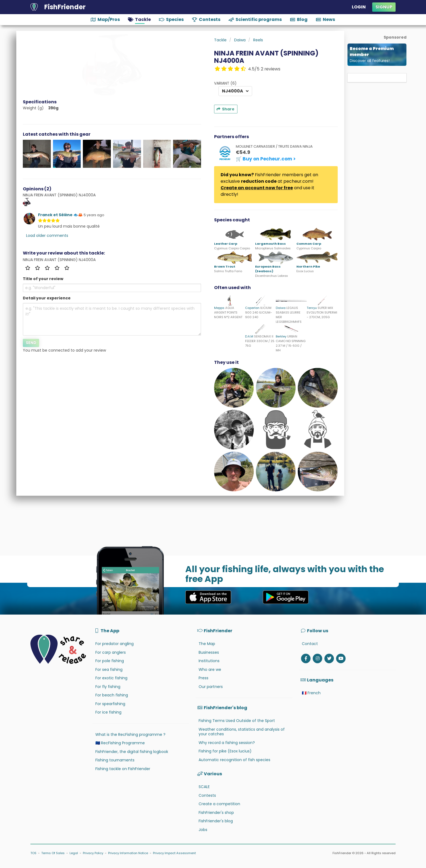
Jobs (203, 830)
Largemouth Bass (270, 244)
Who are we (210, 669)
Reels (258, 40)
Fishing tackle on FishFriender (123, 769)
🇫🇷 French (311, 693)
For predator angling (115, 644)
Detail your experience (47, 298)
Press (203, 678)
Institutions (209, 661)
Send (31, 343)
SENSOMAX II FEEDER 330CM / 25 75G (260, 341)
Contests (207, 795)
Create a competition (219, 804)
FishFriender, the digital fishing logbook (132, 752)
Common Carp (309, 244)
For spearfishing (110, 704)
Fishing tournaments (115, 760)
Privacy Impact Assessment (174, 853)
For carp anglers (111, 652)
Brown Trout (225, 266)
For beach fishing (112, 695)
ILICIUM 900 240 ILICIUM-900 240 (259, 312)
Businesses (209, 652)
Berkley (281, 336)
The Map (207, 644)
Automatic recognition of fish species (234, 760)
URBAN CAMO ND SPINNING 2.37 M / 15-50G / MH (291, 343)
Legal (74, 853)
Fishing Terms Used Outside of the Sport (237, 721)
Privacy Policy (93, 853)
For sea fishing (109, 669)
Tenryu (312, 308)
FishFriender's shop (216, 813)
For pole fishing (110, 661)
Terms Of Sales (53, 853)
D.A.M (249, 336)
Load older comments (47, 235)
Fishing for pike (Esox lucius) (225, 751)
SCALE (204, 787)
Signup (384, 7)
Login (359, 7)
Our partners (211, 687)
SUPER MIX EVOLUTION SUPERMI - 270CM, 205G (322, 312)
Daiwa (281, 308)
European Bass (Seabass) (268, 269)
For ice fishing (108, 712)
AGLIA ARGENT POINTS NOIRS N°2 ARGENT (228, 312)
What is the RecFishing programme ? (130, 734)
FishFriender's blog (216, 821)
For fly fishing (108, 687)
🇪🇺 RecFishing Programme (120, 743)
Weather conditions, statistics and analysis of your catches (242, 732)
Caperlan (252, 308)
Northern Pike (308, 266)
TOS (33, 853)
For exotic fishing (111, 678)
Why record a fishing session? (227, 743)
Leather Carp (226, 244)
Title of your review (43, 279)
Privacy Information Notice (128, 853)
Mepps (219, 308)
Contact (310, 644)
